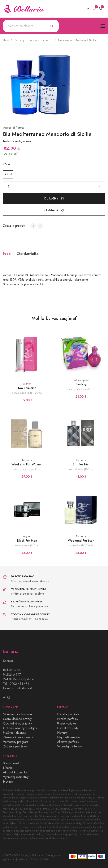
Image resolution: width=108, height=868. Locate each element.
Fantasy (81, 384)
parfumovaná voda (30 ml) (81, 389)
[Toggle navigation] (103, 26)
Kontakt (8, 661)
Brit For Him (81, 464)
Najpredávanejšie (68, 737)
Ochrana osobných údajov (20, 728)
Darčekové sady (68, 728)
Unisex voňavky (67, 724)
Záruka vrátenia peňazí (18, 737)
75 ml (8, 174)
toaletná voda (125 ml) (27, 545)
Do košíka (54, 198)
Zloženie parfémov (15, 746)
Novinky (62, 733)
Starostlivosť (11, 763)
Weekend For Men (81, 541)
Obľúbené (54, 210)
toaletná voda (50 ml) (81, 545)
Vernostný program (15, 742)
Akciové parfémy (68, 742)
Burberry (27, 460)
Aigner (27, 384)
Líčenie (8, 768)
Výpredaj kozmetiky (16, 777)
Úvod (6, 40)
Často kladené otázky (17, 719)
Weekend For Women (27, 464)
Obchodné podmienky (17, 724)
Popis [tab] (7, 254)
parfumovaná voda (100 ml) (27, 393)
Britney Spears (81, 380)
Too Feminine (27, 388)
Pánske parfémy (68, 719)
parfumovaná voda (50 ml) (27, 469)
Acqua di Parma (39, 40)
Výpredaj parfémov (70, 746)
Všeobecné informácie (18, 714)
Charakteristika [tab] (27, 254)
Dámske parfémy (68, 714)
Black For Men (27, 541)
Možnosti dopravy (15, 733)
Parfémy (19, 40)
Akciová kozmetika (15, 772)
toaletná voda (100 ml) (81, 469)
